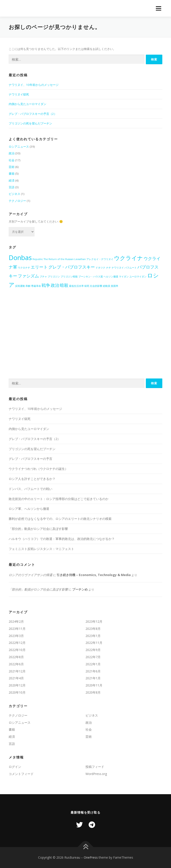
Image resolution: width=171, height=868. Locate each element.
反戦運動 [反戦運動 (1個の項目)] (20, 286)
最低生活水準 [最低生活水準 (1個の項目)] (76, 286)
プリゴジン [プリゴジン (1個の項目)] (54, 277)
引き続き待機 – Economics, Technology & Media (94, 575)
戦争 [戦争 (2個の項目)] (46, 285)
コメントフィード (21, 774)
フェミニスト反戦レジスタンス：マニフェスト (41, 549)
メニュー (158, 8)
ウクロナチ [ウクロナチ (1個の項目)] (24, 268)
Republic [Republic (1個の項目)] (38, 259)
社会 (12, 160)
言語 (12, 187)
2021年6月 (93, 671)
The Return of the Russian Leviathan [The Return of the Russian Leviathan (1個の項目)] (65, 259)
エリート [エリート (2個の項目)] (39, 267)
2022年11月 (94, 643)
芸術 (12, 167)
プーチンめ (80, 589)
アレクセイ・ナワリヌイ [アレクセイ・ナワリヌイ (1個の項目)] (100, 259)
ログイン (15, 767)
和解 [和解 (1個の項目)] (28, 286)
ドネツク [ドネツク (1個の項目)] (100, 268)
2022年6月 (16, 664)
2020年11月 (94, 685)
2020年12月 (17, 685)
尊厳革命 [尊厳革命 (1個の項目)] (36, 286)
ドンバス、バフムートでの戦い (31, 489)
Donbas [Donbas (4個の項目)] (20, 258)
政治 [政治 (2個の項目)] (55, 285)
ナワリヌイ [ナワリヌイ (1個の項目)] (118, 268)
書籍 (12, 174)
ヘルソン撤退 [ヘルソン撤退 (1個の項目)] (111, 277)
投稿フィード (95, 767)
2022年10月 (17, 650)
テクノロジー (17, 201)
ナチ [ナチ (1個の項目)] (108, 268)
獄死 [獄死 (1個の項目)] (87, 286)
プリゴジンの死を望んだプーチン (30, 123)
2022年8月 (16, 657)
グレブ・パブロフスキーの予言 (31, 459)
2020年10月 (17, 692)
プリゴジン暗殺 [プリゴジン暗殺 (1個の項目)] (69, 277)
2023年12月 (94, 621)
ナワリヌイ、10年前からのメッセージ (34, 85)
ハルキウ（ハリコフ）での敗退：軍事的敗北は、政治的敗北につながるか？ (62, 539)
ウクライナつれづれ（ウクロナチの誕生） (38, 469)
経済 (12, 180)
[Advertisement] (85, 338)
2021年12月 (17, 671)
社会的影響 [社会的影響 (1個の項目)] (96, 286)
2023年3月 (16, 636)
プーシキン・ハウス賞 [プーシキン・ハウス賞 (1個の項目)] (91, 277)
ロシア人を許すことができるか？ (32, 479)
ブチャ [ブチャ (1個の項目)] (43, 277)
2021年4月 (16, 678)
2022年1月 (93, 664)
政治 (12, 153)
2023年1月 (93, 636)
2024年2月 (16, 621)
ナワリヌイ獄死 (19, 94)
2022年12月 (17, 643)
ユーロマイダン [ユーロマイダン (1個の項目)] (138, 277)
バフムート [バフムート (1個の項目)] (131, 268)
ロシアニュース (19, 147)
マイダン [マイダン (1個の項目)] (124, 277)
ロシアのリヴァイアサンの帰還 (31, 575)
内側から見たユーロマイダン (27, 104)
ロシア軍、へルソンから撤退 (29, 509)
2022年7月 (93, 657)
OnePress (91, 857)
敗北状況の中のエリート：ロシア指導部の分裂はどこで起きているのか (59, 499)
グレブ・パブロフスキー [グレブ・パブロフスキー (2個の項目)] (72, 267)
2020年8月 (93, 692)
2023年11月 (17, 629)
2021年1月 (93, 678)
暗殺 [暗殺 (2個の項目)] (64, 285)
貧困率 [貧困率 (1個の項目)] (115, 286)
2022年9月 (93, 650)
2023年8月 (93, 629)
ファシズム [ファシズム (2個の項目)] (28, 276)
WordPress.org (96, 774)
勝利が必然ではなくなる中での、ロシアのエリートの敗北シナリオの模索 (60, 519)
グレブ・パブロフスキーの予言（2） (33, 114)
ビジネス (14, 194)
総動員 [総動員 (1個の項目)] (107, 286)
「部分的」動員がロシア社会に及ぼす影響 (38, 529)
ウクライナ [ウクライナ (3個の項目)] (128, 258)
